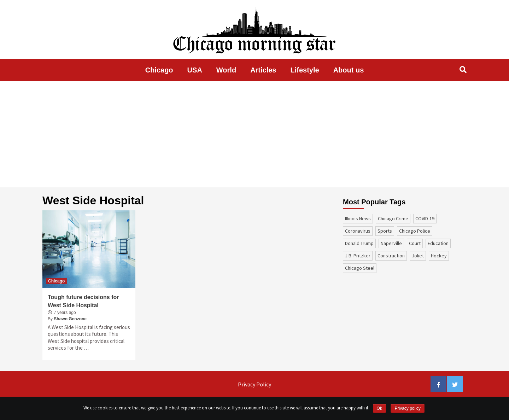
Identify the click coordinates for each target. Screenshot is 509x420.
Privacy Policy (255, 384)
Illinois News (358, 218)
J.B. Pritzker (358, 256)
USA (195, 70)
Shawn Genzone (70, 319)
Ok (379, 408)
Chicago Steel (360, 268)
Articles (263, 70)
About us (349, 70)
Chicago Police (415, 231)
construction (391, 256)
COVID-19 (425, 218)
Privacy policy (407, 408)
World (226, 70)
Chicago (159, 70)
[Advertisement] (255, 134)
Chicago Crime (393, 218)
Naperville (391, 243)
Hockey (439, 256)
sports (385, 231)
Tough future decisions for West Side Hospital (83, 301)
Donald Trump (359, 243)
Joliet (418, 256)
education (438, 243)
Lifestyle (305, 70)
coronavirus (358, 231)
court (415, 243)
